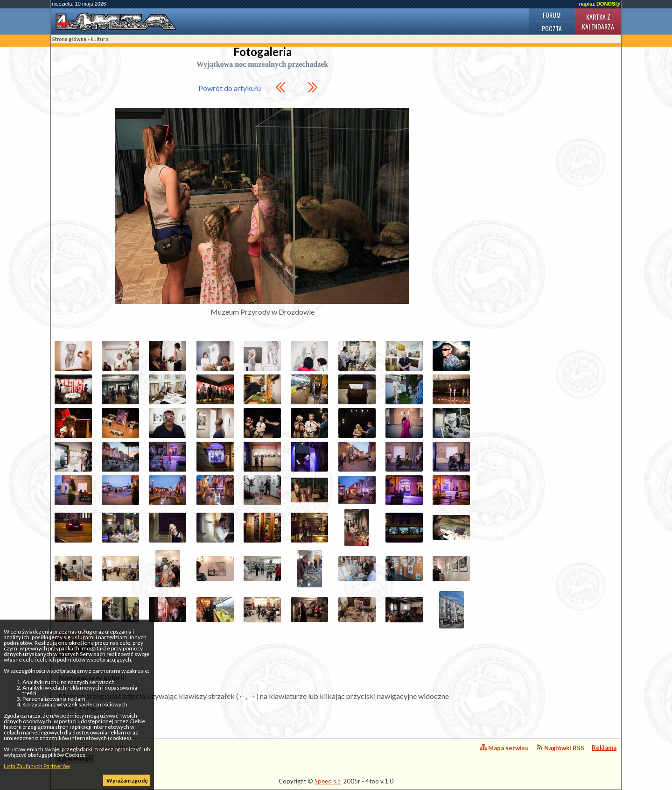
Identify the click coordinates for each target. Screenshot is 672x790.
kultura (99, 39)
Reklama (604, 748)
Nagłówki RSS (560, 748)
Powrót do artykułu (230, 88)
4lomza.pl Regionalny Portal (97, 753)
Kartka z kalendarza (598, 21)
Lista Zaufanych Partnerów (37, 766)
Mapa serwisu (504, 748)
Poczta (552, 28)
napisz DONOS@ (600, 4)
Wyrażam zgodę (127, 780)
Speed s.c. (328, 781)
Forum (552, 15)
